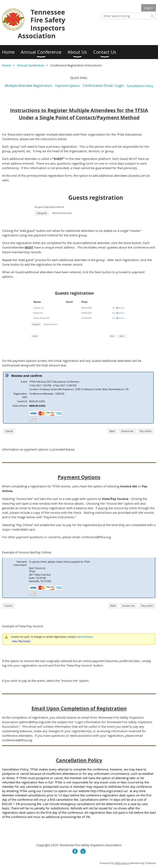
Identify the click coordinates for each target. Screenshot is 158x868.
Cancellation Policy (140, 86)
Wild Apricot (122, 863)
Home (6, 65)
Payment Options (67, 86)
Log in (149, 8)
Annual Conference (31, 65)
